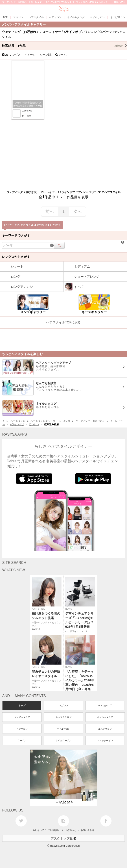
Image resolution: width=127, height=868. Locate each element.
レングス (16, 55)
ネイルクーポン (63, 740)
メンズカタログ (22, 717)
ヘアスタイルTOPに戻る (64, 322)
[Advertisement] (63, 157)
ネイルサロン (63, 729)
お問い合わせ (88, 830)
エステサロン (105, 729)
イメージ (31, 55)
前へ (50, 212)
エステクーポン (105, 740)
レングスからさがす (16, 257)
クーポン (22, 740)
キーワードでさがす (16, 236)
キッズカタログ (63, 717)
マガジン (63, 706)
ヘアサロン (22, 729)
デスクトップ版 (63, 838)
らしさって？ (39, 830)
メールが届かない (70, 830)
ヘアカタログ (105, 706)
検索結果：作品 (64, 46)
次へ (77, 212)
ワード (61, 55)
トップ (22, 706)
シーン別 (46, 55)
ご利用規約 (54, 830)
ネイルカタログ (105, 717)
